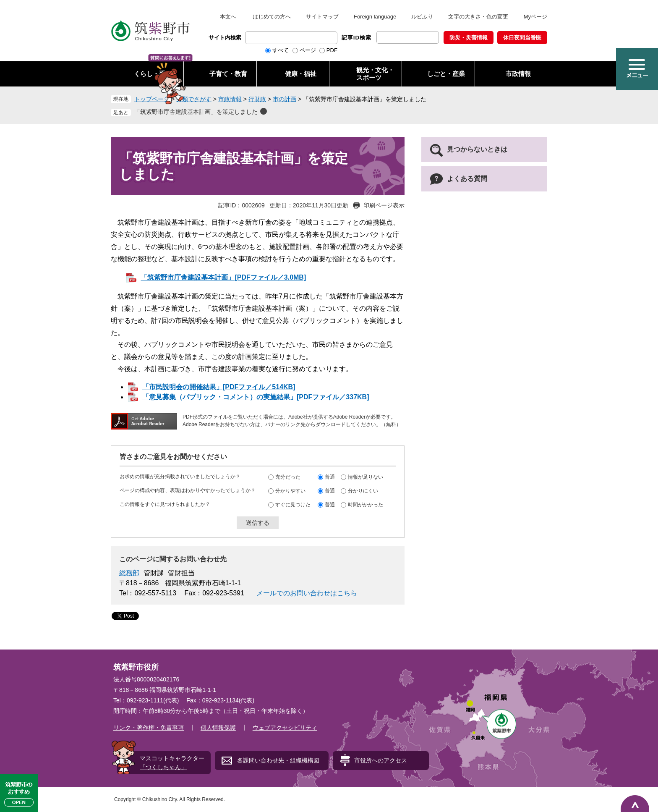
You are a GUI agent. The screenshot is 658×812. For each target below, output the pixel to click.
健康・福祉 (301, 74)
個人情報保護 (218, 728)
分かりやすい (290, 491)
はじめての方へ (272, 17)
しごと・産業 (446, 74)
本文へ (228, 17)
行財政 (257, 99)
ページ (308, 50)
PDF (332, 50)
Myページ (535, 17)
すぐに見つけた (293, 505)
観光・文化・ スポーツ (375, 74)
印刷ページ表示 (384, 205)
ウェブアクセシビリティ (285, 728)
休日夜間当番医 (522, 38)
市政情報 (518, 74)
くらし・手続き (156, 74)
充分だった (288, 477)
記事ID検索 (356, 38)
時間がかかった (366, 505)
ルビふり (422, 17)
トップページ (152, 99)
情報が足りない (366, 477)
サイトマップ (322, 17)
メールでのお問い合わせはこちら (307, 593)
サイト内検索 (225, 38)
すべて (281, 50)
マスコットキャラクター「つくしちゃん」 (172, 763)
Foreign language (375, 17)
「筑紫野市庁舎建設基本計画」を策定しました (196, 112)
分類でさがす (194, 99)
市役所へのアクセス (381, 760)
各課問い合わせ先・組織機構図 (278, 760)
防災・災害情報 (469, 38)
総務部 (129, 573)
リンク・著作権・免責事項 (149, 728)
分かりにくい (363, 491)
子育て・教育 (228, 74)
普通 (330, 477)
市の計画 (285, 99)
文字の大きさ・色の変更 (478, 17)
